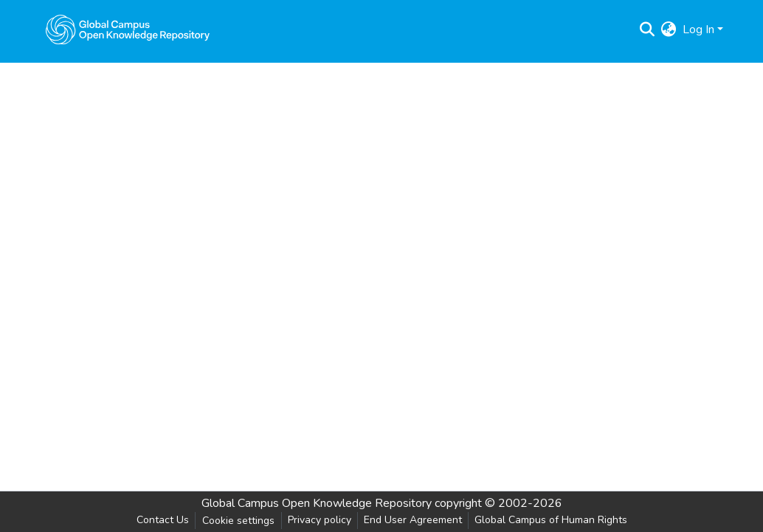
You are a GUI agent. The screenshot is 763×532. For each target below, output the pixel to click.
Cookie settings (238, 521)
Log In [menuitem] (698, 30)
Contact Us (163, 520)
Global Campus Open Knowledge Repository (317, 503)
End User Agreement (413, 520)
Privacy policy (320, 520)
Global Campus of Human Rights (551, 520)
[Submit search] (648, 30)
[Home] (128, 30)
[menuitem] (669, 30)
